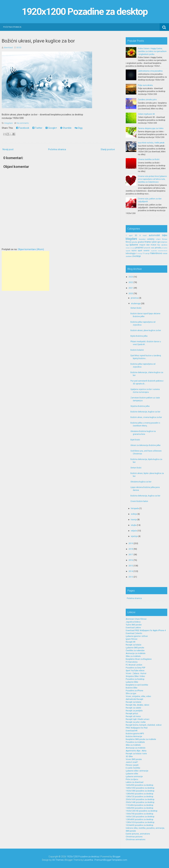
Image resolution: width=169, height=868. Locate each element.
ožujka (134, 525)
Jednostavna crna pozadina (150, 71)
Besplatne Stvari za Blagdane (139, 659)
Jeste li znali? (132, 762)
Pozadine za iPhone (134, 691)
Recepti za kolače (133, 645)
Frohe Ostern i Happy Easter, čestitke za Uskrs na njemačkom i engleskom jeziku (152, 51)
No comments (23, 123)
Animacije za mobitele (136, 653)
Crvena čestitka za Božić (149, 159)
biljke (165, 235)
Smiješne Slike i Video (135, 676)
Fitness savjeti (132, 765)
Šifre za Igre (131, 693)
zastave (129, 256)
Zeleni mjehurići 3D (146, 114)
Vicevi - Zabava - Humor (136, 673)
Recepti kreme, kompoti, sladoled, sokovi (144, 725)
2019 (131, 543)
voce (165, 253)
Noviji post (8, 149)
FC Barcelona (132, 662)
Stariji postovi (108, 149)
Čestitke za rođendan (135, 651)
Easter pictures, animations (138, 834)
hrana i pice (151, 242)
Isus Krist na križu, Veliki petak (151, 143)
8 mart (143, 236)
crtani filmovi (162, 239)
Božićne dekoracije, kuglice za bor (145, 412)
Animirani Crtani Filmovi (136, 619)
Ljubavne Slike (132, 682)
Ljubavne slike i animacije (137, 771)
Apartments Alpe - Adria (136, 751)
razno (134, 251)
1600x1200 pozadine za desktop (140, 817)
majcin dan (145, 245)
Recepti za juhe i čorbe (136, 722)
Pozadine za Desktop (135, 679)
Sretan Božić (136, 308)
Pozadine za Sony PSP (135, 668)
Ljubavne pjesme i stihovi (137, 636)
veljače (134, 531)
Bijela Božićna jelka (139, 336)
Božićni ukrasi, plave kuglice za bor (38, 41)
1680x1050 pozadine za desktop (140, 788)
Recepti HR (131, 642)
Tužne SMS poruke (134, 625)
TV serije (146, 254)
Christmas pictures (134, 837)
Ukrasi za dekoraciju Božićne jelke (145, 445)
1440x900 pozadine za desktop (139, 808)
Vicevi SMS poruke (134, 759)
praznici (139, 248)
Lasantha (88, 860)
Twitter (37, 128)
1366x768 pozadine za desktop (139, 814)
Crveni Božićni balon (139, 501)
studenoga (136, 304)
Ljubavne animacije (134, 777)
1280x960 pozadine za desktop (139, 794)
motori (153, 245)
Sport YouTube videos (135, 671)
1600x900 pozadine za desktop (139, 785)
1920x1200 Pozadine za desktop (85, 12)
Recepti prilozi (132, 714)
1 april (129, 236)
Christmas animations (136, 840)
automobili (154, 235)
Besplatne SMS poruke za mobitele (141, 739)
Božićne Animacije (134, 736)
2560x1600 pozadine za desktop (140, 799)
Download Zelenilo (134, 633)
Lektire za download (135, 782)
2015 (131, 566)
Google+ (51, 128)
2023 (131, 277)
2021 (131, 288)
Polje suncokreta (145, 85)
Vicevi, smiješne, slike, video (138, 696)
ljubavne (134, 245)
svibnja (134, 514)
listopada (135, 508)
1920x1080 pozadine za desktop (140, 791)
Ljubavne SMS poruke (135, 648)
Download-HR (132, 731)
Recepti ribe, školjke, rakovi (137, 705)
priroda (158, 248)
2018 (131, 549)
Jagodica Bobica (133, 622)
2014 (131, 571)
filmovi (129, 242)
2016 (131, 560)
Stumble (66, 128)
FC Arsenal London (134, 665)
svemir (146, 251)
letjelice (164, 242)
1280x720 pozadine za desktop (139, 797)
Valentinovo (156, 253)
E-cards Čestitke (133, 768)
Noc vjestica (162, 245)
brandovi (142, 239)
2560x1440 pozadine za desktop (140, 802)
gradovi (141, 242)
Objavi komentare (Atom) (31, 249)
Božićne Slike (132, 688)
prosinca (135, 298)
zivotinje (136, 256)
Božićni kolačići (137, 350)
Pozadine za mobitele (135, 742)
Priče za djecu (132, 779)
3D (136, 235)
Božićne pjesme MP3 (135, 734)
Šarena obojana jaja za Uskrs (151, 128)
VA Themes (58, 860)
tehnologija (131, 253)
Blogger (117, 857)
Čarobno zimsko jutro (147, 100)
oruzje (133, 248)
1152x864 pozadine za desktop (139, 805)
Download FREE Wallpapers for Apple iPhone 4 (146, 630)
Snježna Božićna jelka (140, 406)
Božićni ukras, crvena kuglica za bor (146, 417)
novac (128, 248)
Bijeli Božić (135, 440)
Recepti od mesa (133, 716)
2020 (131, 294)
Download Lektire (133, 628)
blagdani (9, 123)
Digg (79, 128)
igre (159, 242)
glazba (135, 242)
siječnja (134, 536)
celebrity (151, 239)
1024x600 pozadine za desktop (139, 825)
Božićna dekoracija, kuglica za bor (145, 496)
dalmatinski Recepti (134, 699)
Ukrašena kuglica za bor (141, 482)
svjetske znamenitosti (159, 251)
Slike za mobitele (133, 656)
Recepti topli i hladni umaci (138, 719)
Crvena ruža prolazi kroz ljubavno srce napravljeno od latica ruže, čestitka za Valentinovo (152, 179)
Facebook (23, 128)
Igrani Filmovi (132, 639)
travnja (134, 520)
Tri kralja (139, 254)
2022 (131, 282)
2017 (131, 555)
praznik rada (149, 248)
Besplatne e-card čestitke (137, 685)
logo (127, 245)
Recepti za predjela (134, 711)
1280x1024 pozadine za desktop (140, 822)
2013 (131, 577)
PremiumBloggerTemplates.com (111, 860)
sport (140, 251)
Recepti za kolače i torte (136, 754)
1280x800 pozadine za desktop (139, 819)
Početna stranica (12, 27)
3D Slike (129, 756)
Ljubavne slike (132, 774)
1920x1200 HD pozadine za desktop (141, 811)
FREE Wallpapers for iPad (137, 728)
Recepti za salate (133, 708)
